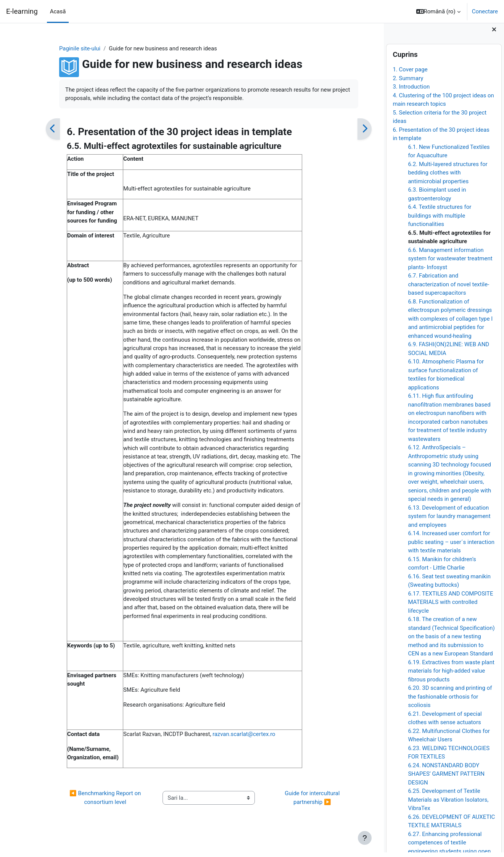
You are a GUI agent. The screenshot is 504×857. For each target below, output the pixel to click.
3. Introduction (411, 91)
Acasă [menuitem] (58, 11)
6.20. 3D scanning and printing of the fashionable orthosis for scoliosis (450, 701)
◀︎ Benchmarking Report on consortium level (95, 811)
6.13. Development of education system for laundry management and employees (449, 520)
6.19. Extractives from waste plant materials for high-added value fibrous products (451, 675)
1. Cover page (410, 74)
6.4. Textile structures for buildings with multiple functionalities (440, 220)
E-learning (22, 11)
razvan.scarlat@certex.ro (234, 747)
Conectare (485, 11)
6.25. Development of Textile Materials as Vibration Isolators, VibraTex (448, 804)
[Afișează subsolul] (365, 838)
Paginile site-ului (69, 48)
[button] (438, 11)
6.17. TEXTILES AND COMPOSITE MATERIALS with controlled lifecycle (450, 606)
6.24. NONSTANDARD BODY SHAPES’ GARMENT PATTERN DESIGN (446, 778)
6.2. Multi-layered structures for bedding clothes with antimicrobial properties (448, 177)
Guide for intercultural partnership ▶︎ (302, 811)
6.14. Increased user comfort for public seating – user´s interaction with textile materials (451, 546)
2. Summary (408, 82)
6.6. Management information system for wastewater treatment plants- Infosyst (450, 263)
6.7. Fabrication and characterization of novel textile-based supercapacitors (448, 289)
